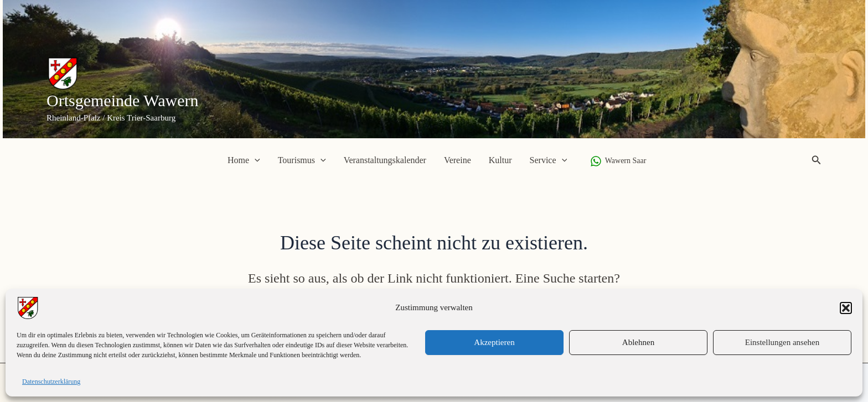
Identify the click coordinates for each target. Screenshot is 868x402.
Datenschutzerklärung (51, 382)
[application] (255, 160)
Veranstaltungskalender (385, 160)
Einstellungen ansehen (782, 342)
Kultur (500, 160)
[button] (846, 308)
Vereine (458, 160)
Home (244, 160)
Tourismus (302, 160)
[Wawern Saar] (618, 161)
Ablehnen (638, 342)
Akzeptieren (494, 342)
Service (549, 160)
